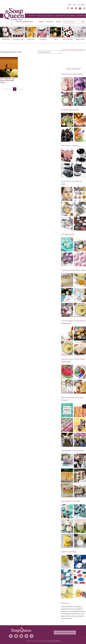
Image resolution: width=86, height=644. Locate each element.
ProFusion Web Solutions (53, 641)
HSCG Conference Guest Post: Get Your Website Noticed (8, 81)
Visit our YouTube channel (73, 69)
